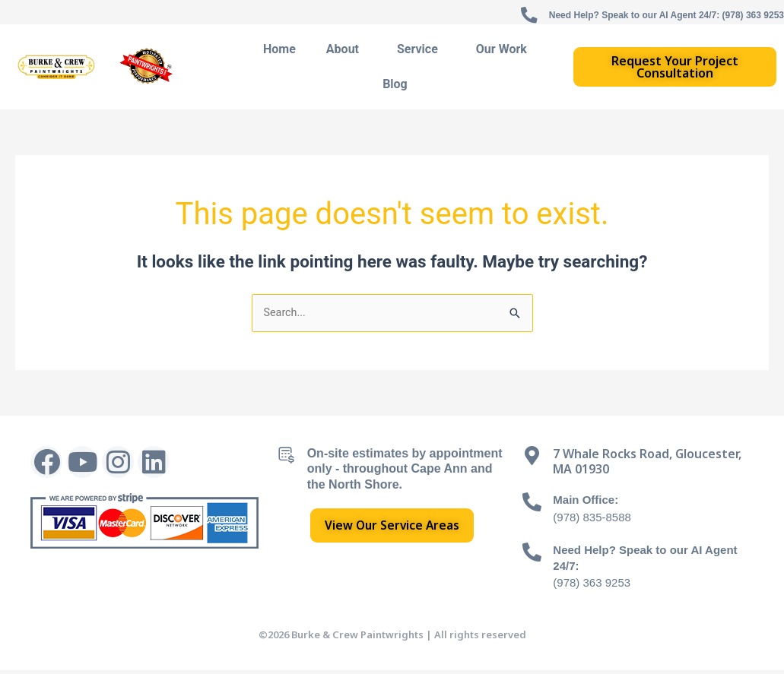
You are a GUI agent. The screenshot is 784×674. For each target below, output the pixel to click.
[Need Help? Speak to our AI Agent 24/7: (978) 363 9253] (489, 17)
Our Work (502, 51)
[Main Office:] (532, 506)
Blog (395, 86)
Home (279, 51)
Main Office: (588, 503)
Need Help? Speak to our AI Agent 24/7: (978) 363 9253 (647, 14)
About (346, 52)
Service (421, 52)
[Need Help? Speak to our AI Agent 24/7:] (532, 555)
